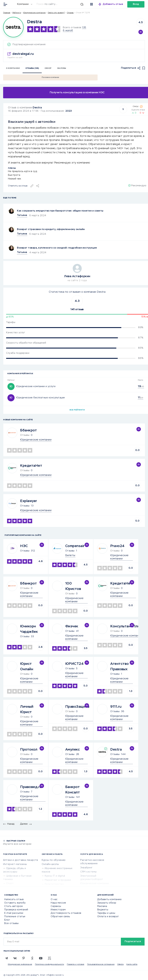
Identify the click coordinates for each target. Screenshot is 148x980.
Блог (7, 920)
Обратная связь (60, 917)
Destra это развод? (56, 13)
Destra (37, 108)
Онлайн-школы (50, 864)
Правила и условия (76, 964)
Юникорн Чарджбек (29, 629)
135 (84, 28)
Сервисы (56, 906)
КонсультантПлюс (126, 626)
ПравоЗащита (77, 707)
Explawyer (29, 501)
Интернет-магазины (15, 864)
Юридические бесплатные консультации (41, 398)
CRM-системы (88, 872)
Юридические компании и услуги (36, 387)
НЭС (24, 546)
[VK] (15, 958)
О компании (13, 68)
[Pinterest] (24, 958)
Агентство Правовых (120, 667)
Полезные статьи (15, 917)
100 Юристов (73, 586)
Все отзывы (11, 923)
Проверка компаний (16, 910)
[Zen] (32, 958)
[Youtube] (41, 958)
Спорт (10, 884)
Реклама (102, 906)
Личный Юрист (27, 709)
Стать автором (14, 906)
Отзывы (25, 506)
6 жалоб (68, 31)
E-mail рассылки (14, 913)
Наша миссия (58, 903)
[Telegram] (6, 958)
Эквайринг (86, 868)
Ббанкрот (28, 430)
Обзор (48, 68)
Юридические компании (34, 13)
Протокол (29, 750)
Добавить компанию (109, 900)
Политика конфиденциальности (50, 964)
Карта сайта (132, 964)
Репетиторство (54, 884)
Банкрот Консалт (73, 790)
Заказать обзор (107, 903)
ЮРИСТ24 (74, 664)
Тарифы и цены (106, 913)
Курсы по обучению (54, 860)
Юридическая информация (20, 964)
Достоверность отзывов (66, 913)
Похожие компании (50, 77)
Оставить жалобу (15, 903)
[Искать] (61, 4)
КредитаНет (31, 466)
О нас (54, 900)
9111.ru (116, 707)
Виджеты (103, 910)
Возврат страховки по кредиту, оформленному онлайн (51, 229)
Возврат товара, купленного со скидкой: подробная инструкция (57, 248)
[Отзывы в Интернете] (12, 4)
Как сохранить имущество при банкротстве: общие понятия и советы (60, 211)
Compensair (75, 546)
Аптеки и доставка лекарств (20, 860)
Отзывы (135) (32, 68)
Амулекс (73, 750)
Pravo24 (117, 546)
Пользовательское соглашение (101, 964)
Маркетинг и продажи (58, 880)
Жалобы (62, 68)
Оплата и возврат (108, 917)
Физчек (72, 626)
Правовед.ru (31, 787)
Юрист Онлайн (27, 667)
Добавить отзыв (113, 4)
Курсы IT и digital (55, 876)
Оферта (120, 964)
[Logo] (13, 27)
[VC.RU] (49, 958)
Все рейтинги (77, 410)
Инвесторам (58, 910)
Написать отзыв (14, 900)
